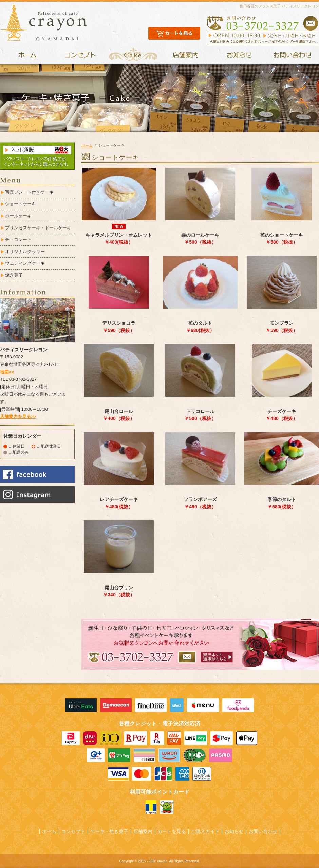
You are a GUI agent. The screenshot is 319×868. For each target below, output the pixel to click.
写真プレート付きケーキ (29, 192)
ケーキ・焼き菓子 (109, 831)
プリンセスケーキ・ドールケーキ (38, 228)
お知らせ (234, 831)
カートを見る (172, 831)
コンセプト (73, 831)
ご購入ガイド (205, 831)
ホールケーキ (18, 216)
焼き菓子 (14, 275)
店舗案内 (143, 831)
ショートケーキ (21, 204)
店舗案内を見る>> (18, 417)
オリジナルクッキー (25, 251)
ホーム (87, 145)
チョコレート (18, 240)
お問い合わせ (263, 831)
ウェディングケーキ (25, 263)
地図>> (7, 372)
